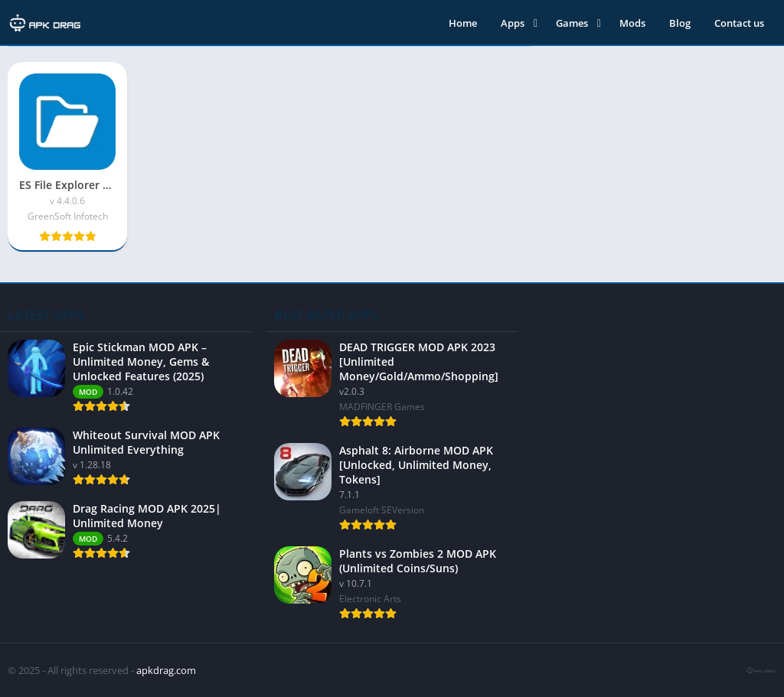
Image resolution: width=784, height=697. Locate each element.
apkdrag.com (166, 670)
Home (463, 23)
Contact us (739, 23)
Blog (680, 23)
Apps (513, 23)
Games (572, 23)
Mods (632, 23)
